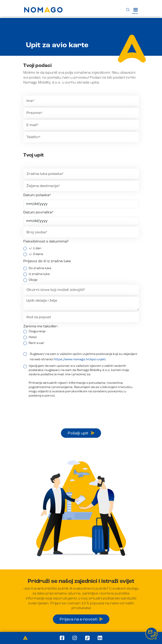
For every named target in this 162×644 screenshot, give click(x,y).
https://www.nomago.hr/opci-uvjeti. (80, 359)
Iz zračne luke (39, 274)
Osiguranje (37, 331)
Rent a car (37, 343)
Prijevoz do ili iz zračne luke (47, 261)
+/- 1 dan (35, 248)
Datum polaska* (37, 195)
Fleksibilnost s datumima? (46, 242)
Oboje (33, 280)
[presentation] (57, 409)
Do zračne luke (40, 268)
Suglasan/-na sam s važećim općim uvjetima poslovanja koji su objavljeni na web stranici (83, 357)
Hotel (33, 337)
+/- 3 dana (36, 254)
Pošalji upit (81, 433)
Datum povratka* (38, 213)
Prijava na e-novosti (81, 619)
